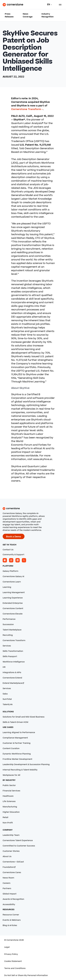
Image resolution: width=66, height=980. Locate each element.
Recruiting (8, 635)
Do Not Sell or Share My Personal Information (26, 975)
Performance (9, 619)
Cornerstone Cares (12, 872)
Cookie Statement (13, 961)
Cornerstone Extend (12, 678)
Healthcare (8, 796)
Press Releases (9, 15)
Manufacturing (10, 807)
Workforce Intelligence (14, 662)
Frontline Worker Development (17, 759)
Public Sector (9, 785)
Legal (7, 947)
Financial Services (11, 791)
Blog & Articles (10, 925)
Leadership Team (11, 835)
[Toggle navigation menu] (59, 5)
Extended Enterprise (13, 603)
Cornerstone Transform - (27, 109)
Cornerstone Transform (14, 640)
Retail (5, 817)
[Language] (49, 5)
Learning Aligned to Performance (19, 732)
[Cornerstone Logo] (13, 5)
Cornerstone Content (13, 608)
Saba (5, 694)
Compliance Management (15, 738)
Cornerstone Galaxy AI (13, 576)
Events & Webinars (12, 920)
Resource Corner (11, 915)
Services (7, 646)
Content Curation (11, 748)
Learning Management (14, 592)
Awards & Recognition (13, 899)
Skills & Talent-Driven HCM (15, 722)
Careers (7, 883)
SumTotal (7, 699)
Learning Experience (13, 598)
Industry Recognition (48, 15)
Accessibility (9, 904)
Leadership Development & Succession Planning (26, 764)
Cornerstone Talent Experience (18, 840)
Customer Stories (11, 851)
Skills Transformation (13, 651)
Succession (8, 624)
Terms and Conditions (15, 968)
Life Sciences (9, 801)
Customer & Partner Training (17, 743)
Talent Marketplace (12, 630)
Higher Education (11, 812)
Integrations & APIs (12, 672)
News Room (8, 878)
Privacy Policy (11, 954)
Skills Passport (10, 656)
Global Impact (10, 894)
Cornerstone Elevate (13, 614)
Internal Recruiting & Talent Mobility (20, 770)
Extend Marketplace (14, 683)
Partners (7, 888)
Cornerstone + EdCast (13, 862)
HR (4, 667)
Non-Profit (8, 823)
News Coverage (28, 15)
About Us (7, 856)
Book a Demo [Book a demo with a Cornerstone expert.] (14, 537)
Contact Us (8, 550)
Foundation (9, 867)
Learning (7, 587)
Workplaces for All (11, 775)
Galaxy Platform (10, 571)
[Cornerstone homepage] (33, 509)
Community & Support (13, 555)
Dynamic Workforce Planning (17, 754)
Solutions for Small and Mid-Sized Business (24, 717)
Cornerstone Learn (12, 582)
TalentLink (8, 704)
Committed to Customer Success (19, 846)
